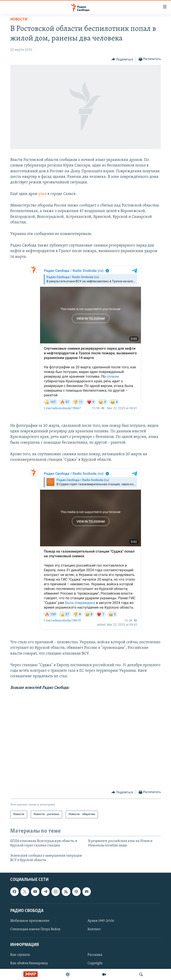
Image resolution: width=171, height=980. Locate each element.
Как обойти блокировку (29, 964)
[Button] (122, 59)
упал (42, 194)
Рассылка (95, 955)
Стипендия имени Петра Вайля (35, 929)
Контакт (94, 929)
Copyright (95, 964)
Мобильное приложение (30, 921)
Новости (19, 19)
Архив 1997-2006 (101, 921)
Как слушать (20, 955)
